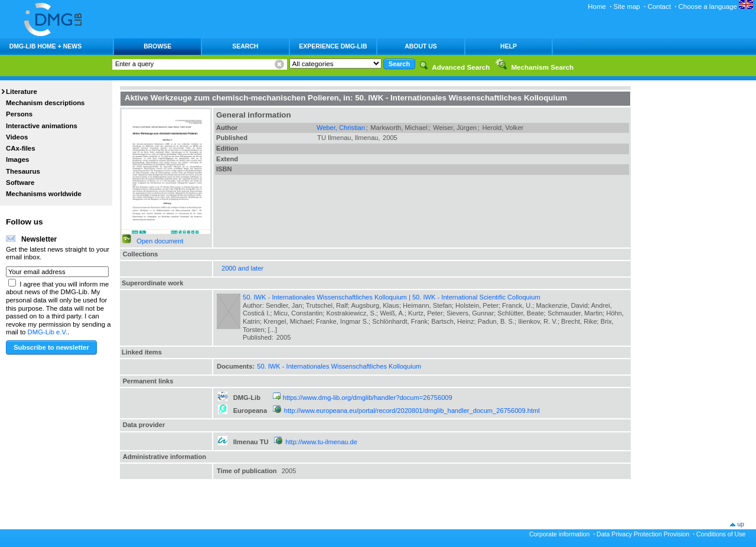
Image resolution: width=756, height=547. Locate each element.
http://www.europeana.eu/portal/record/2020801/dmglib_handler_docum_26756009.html (412, 411)
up (741, 524)
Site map (627, 6)
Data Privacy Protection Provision (643, 534)
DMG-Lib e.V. (48, 332)
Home (597, 6)
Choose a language (716, 6)
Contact (659, 6)
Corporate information (559, 534)
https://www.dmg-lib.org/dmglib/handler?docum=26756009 (368, 398)
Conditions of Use (721, 534)
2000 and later (242, 268)
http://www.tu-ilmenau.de (321, 442)
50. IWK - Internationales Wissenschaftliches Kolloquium (339, 366)
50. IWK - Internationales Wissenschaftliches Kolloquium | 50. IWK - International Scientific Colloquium (392, 297)
